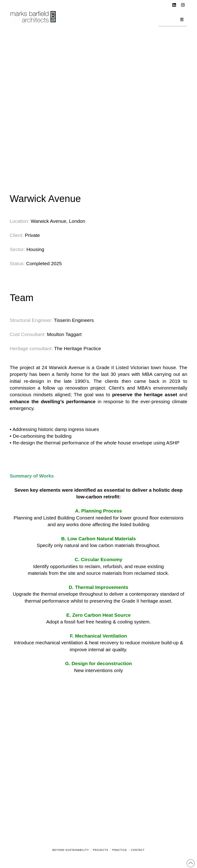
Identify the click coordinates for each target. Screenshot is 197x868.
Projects (101, 850)
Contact (138, 850)
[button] (173, 20)
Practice (120, 850)
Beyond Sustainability (71, 850)
